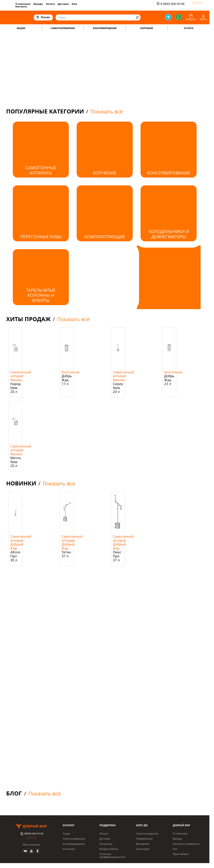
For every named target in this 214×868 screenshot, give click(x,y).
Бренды (38, 4)
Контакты (21, 6)
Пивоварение (144, 839)
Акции (67, 834)
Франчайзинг (181, 854)
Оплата (50, 4)
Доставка (63, 4)
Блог (75, 4)
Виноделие (143, 844)
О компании (23, 4)
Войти (203, 19)
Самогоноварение (74, 839)
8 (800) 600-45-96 (170, 4)
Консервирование (74, 844)
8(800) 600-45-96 (31, 834)
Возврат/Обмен (109, 849)
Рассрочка (106, 844)
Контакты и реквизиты (186, 844)
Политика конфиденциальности (112, 855)
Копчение (69, 849)
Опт (175, 849)
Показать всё (107, 112)
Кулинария (143, 849)
